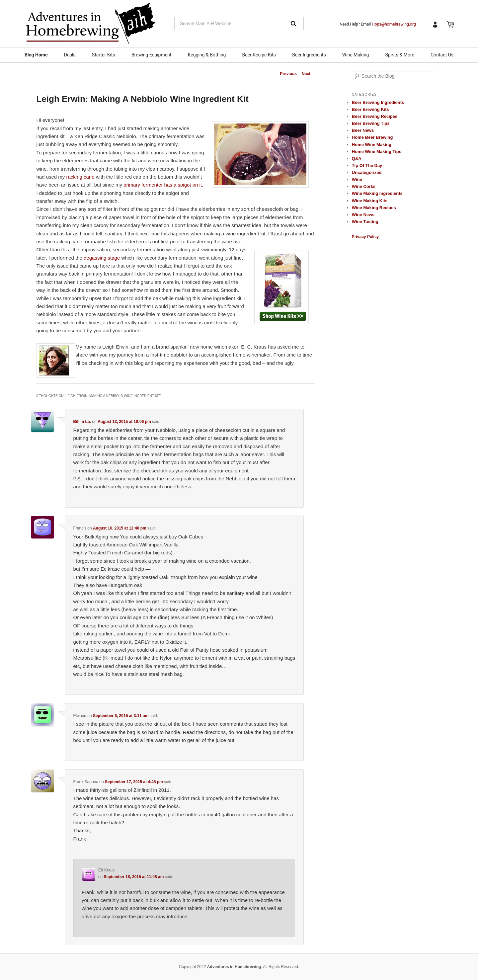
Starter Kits (104, 55)
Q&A (357, 159)
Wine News (363, 215)
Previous (286, 74)
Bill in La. (82, 422)
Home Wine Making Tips (377, 152)
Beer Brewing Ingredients (378, 102)
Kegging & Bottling (207, 55)
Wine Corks (364, 186)
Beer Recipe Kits (259, 55)
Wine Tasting (365, 222)
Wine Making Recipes (374, 208)
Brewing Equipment (152, 55)
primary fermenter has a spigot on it (163, 185)
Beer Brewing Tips (371, 123)
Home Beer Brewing (372, 137)
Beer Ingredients (309, 55)
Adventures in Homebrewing (234, 967)
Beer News (363, 130)
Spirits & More (399, 55)
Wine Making (356, 55)
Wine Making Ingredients (377, 193)
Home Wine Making (372, 145)
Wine (357, 179)
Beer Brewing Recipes (375, 116)
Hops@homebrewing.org (394, 24)
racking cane (81, 177)
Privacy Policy (365, 237)
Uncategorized (367, 172)
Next (309, 74)
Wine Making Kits (370, 201)
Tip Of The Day (367, 165)
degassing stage (102, 258)
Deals (70, 55)
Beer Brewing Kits (370, 109)
